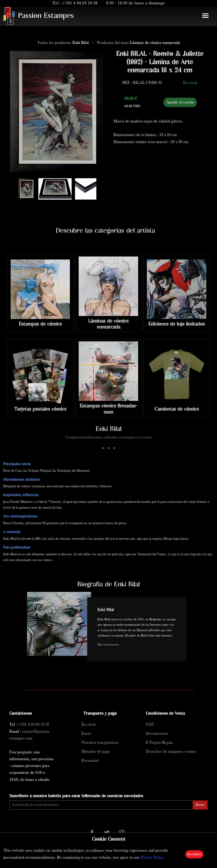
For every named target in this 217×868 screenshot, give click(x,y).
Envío (86, 734)
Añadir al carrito (180, 102)
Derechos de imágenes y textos (171, 752)
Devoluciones (157, 734)
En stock (88, 725)
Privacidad (90, 761)
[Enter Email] (101, 805)
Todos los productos (64, 43)
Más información (108, 645)
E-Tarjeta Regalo (159, 743)
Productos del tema (138, 43)
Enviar (200, 805)
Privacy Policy (152, 858)
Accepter (194, 854)
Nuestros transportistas (100, 743)
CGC (150, 725)
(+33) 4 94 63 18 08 (80, 3)
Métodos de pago (96, 752)
